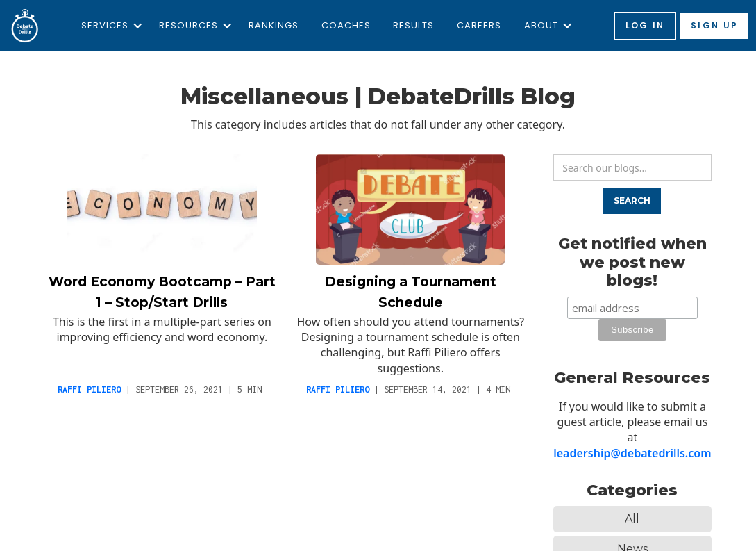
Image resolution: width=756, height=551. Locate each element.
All (632, 519)
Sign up (714, 25)
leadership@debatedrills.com (632, 453)
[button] (109, 26)
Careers (479, 25)
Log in (645, 25)
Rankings (274, 25)
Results (413, 25)
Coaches (346, 25)
